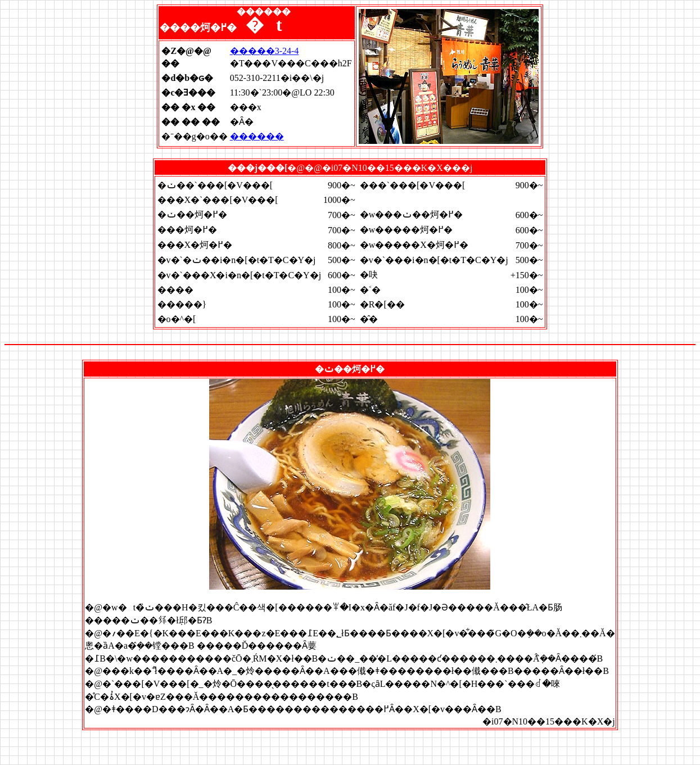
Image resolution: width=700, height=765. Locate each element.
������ (257, 136)
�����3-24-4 (265, 51)
